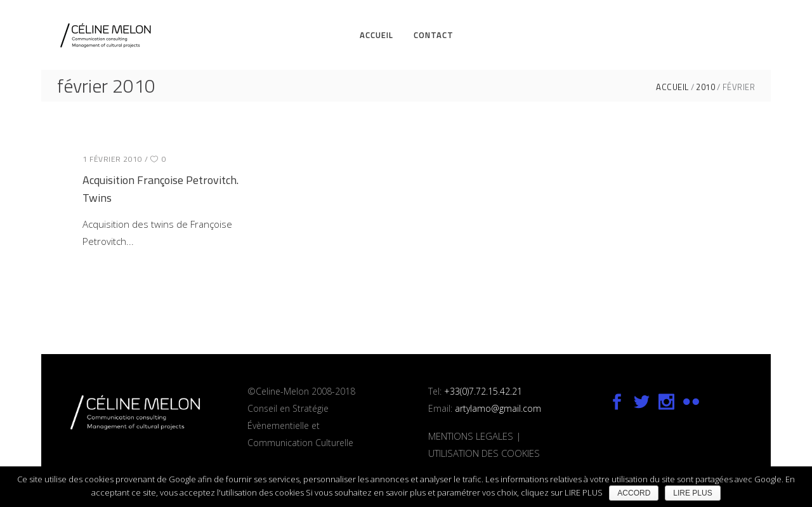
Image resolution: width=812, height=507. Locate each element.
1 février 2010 (112, 159)
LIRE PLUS (692, 493)
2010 (705, 87)
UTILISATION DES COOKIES (484, 453)
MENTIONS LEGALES (471, 436)
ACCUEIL (672, 87)
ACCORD (634, 493)
